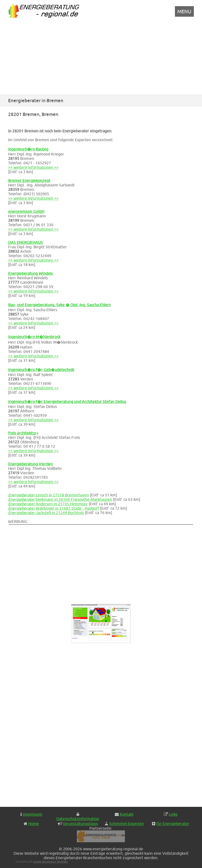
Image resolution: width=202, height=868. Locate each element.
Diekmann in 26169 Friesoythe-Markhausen (60, 499)
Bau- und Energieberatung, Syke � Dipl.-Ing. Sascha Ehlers (59, 305)
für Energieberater (173, 824)
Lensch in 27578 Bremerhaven (49, 495)
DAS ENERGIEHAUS (25, 242)
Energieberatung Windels (30, 273)
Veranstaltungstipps (80, 824)
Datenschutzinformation (78, 819)
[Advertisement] (101, 57)
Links (173, 814)
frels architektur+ (23, 433)
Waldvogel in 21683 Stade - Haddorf (54, 508)
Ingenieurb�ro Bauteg (28, 149)
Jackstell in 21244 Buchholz (46, 513)
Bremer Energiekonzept (29, 181)
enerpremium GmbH (26, 211)
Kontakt (127, 814)
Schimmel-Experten (127, 824)
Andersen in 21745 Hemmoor (48, 504)
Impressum (33, 814)
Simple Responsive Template (50, 861)
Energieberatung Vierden (30, 464)
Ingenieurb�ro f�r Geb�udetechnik (41, 370)
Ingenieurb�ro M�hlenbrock (34, 337)
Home (34, 824)
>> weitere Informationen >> (33, 167)
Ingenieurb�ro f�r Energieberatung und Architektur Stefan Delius (67, 402)
